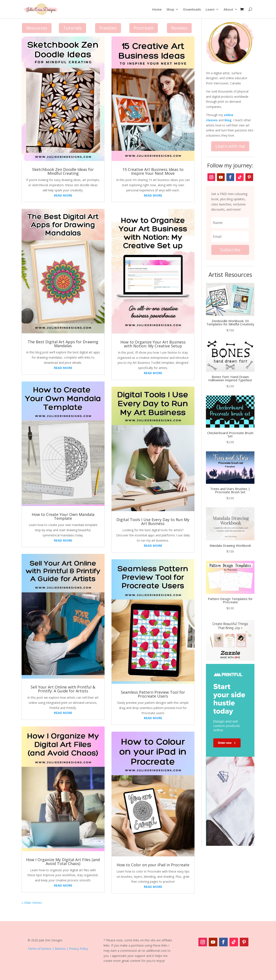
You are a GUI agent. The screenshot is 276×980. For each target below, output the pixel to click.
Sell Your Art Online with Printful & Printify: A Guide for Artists (63, 689)
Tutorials (72, 28)
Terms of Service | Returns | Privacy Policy (58, 949)
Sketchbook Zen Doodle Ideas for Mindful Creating (63, 171)
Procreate (144, 28)
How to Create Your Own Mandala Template (63, 516)
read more (63, 195)
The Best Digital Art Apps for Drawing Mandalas (63, 344)
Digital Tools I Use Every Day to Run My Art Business (153, 522)
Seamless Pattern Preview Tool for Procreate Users (153, 694)
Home (157, 9)
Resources (37, 28)
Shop (170, 9)
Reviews (179, 28)
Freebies (108, 28)
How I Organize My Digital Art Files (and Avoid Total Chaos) (63, 862)
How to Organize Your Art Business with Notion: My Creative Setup (153, 344)
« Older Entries (32, 903)
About (228, 9)
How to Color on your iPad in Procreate (153, 865)
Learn (210, 9)
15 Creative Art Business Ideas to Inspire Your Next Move (153, 171)
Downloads (192, 9)
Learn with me (230, 146)
